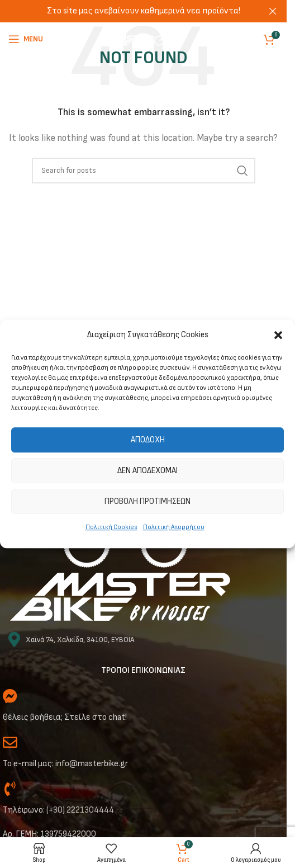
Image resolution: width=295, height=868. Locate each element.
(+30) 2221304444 (80, 810)
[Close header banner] (273, 11)
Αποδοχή (148, 440)
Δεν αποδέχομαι (147, 471)
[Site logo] (144, 39)
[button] (278, 335)
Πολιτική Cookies (111, 527)
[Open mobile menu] (26, 39)
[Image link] (120, 563)
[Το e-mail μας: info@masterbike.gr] (10, 742)
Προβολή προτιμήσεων (147, 501)
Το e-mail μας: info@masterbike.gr (65, 764)
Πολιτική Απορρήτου (174, 527)
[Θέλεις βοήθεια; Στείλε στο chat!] (10, 696)
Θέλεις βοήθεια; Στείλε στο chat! (65, 717)
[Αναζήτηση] (144, 171)
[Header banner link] (143, 11)
